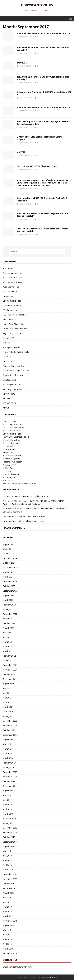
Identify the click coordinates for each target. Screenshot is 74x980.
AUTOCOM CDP (10, 291)
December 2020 (10, 721)
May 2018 (7, 860)
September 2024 (10, 568)
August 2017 (8, 893)
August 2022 (8, 628)
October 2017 (9, 884)
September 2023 (10, 591)
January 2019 (9, 823)
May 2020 (7, 749)
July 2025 (7, 549)
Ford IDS (7, 471)
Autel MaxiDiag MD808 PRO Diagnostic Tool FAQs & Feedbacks (42, 199)
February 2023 (9, 605)
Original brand (9, 361)
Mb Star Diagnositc (11, 459)
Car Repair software (12, 306)
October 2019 (9, 781)
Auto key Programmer (13, 443)
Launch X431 (9, 338)
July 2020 (7, 744)
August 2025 (8, 544)
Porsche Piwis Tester (12, 462)
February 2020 (9, 763)
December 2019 (10, 772)
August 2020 (8, 739)
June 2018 (7, 856)
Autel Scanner (9, 449)
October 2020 (9, 730)
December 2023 (10, 581)
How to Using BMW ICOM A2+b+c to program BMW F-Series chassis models (43, 123)
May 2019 (7, 805)
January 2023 (9, 609)
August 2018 (8, 846)
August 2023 (8, 595)
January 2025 (9, 553)
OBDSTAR (7, 357)
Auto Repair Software (12, 282)
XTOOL (6, 408)
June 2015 (7, 935)
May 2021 (7, 698)
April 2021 (7, 702)
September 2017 (10, 888)
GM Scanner (8, 319)
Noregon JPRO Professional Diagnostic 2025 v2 (24, 521)
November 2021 (10, 670)
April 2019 (7, 809)
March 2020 (8, 758)
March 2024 (8, 577)
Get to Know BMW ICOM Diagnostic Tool (37, 166)
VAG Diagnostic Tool (12, 384)
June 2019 (7, 800)
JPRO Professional (11, 474)
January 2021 (9, 716)
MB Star (6, 343)
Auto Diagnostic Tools (13, 424)
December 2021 (10, 665)
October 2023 (9, 586)
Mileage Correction (11, 347)
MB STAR (21, 152)
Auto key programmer (13, 273)
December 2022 (10, 614)
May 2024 (7, 572)
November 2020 (10, 726)
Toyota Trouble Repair (13, 375)
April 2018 (7, 865)
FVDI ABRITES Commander (15, 315)
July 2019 (7, 795)
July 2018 (7, 851)
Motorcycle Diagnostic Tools (16, 352)
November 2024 (10, 558)
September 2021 (10, 679)
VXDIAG (6, 398)
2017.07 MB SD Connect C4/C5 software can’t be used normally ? (43, 49)
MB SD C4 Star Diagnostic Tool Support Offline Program (39, 138)
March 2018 (8, 870)
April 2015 (7, 944)
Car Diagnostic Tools (12, 434)
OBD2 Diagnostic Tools (13, 427)
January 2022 (9, 660)
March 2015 (8, 949)
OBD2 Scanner (9, 421)
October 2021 (9, 674)
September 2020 (10, 735)
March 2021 (8, 707)
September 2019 (10, 786)
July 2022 (7, 633)
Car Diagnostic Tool (12, 301)
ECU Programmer (11, 310)
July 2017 (7, 898)
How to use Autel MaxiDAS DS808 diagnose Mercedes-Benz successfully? (44, 215)
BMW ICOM (22, 63)
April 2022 (7, 646)
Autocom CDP (9, 465)
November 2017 (10, 879)
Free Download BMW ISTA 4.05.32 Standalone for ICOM (43, 33)
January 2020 (9, 767)
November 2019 (10, 777)
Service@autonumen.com (20, 967)
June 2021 (7, 693)
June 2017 (7, 902)
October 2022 (9, 623)
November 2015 (10, 921)
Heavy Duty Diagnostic (13, 324)
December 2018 (10, 828)
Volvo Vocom (9, 394)
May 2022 (7, 642)
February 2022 (9, 656)
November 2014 (10, 953)
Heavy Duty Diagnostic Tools (16, 329)
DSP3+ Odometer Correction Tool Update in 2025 (25, 496)
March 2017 (8, 916)
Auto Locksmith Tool (12, 278)
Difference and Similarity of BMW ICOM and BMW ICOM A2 (44, 93)
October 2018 (9, 837)
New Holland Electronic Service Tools (19, 484)
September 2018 (10, 842)
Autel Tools (8, 268)
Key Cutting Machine (12, 333)
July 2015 (7, 930)
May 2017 (7, 907)
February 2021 (9, 712)
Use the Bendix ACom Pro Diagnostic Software (24, 516)
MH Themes (54, 977)
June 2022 (7, 637)
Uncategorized (9, 380)
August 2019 (8, 791)
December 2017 (10, 874)
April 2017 (7, 912)
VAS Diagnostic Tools (12, 389)
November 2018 (10, 832)
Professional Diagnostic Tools (16, 371)
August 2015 (8, 925)
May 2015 (7, 939)
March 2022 (8, 651)
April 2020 (7, 753)
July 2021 (7, 688)
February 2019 (9, 819)
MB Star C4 (8, 481)
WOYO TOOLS (9, 403)
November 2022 (10, 619)
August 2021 (8, 684)
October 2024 (9, 563)
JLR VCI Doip (8, 468)
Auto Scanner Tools (12, 287)
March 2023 (8, 600)
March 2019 (8, 814)
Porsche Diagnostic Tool (14, 366)
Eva (38, 37)
